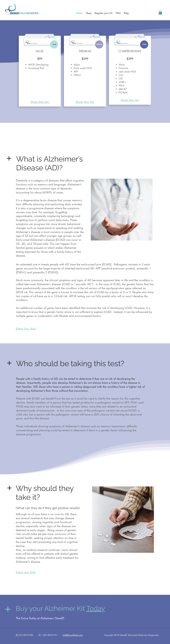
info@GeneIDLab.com (73, 635)
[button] (160, 12)
